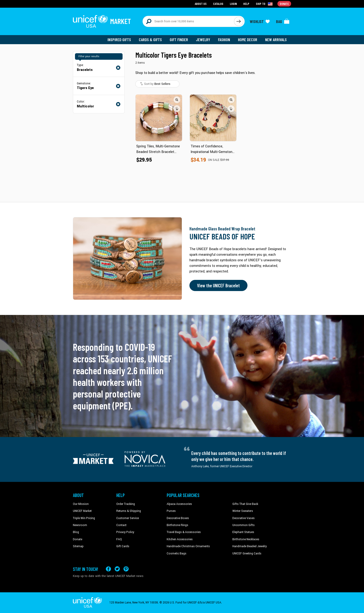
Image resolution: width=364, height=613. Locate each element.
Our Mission (81, 504)
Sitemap (78, 546)
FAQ (119, 539)
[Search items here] (188, 21)
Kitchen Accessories (180, 539)
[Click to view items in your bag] (283, 21)
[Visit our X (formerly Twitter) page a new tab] (117, 569)
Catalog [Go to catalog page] (218, 4)
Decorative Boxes (178, 518)
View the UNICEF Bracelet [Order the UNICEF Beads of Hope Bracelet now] (218, 285)
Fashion (224, 40)
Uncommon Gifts (244, 525)
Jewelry (203, 40)
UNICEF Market (82, 511)
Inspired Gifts (119, 40)
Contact (121, 525)
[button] (177, 100)
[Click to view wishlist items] (260, 21)
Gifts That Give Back (245, 504)
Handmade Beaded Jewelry (250, 546)
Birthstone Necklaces (246, 539)
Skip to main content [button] (182, 0)
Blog (76, 532)
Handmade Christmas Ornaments (188, 546)
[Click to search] (239, 21)
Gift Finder (179, 40)
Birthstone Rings (177, 525)
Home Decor (248, 40)
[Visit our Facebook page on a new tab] (108, 569)
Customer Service (128, 518)
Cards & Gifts (150, 40)
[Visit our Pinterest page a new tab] (126, 569)
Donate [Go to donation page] (284, 4)
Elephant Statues (243, 532)
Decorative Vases (244, 518)
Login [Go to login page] (233, 4)
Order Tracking (126, 504)
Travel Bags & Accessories (184, 532)
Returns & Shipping (129, 511)
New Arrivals (276, 40)
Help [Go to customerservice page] (246, 4)
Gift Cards (123, 546)
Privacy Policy (125, 532)
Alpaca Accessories (179, 504)
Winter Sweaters (243, 511)
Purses (171, 511)
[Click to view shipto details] (265, 4)
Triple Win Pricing (84, 518)
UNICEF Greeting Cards (247, 553)
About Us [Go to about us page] (201, 4)
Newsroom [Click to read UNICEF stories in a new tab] (80, 525)
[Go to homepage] (102, 21)
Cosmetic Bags (177, 553)
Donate (78, 539)
